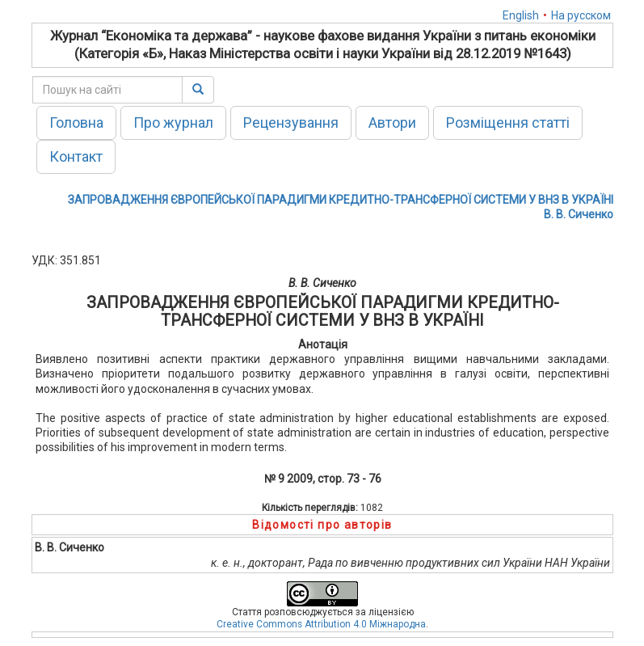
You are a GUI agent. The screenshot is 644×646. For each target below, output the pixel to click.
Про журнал (173, 122)
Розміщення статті (508, 122)
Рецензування (291, 122)
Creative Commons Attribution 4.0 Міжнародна (321, 624)
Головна (76, 122)
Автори (392, 122)
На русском (581, 15)
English (521, 15)
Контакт (76, 156)
